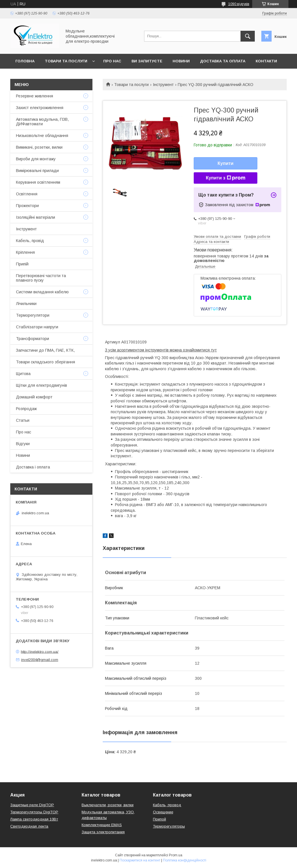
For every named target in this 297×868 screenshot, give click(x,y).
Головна (25, 61)
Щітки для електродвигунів (42, 385)
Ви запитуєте (147, 61)
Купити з (225, 178)
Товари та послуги (66, 61)
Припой (159, 819)
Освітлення (27, 194)
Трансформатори (33, 339)
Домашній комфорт (34, 397)
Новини (181, 61)
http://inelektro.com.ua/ (40, 651)
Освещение (163, 812)
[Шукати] (248, 36)
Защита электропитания (103, 832)
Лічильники (26, 304)
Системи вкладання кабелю (42, 292)
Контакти (266, 61)
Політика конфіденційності (185, 860)
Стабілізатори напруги (37, 327)
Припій (22, 264)
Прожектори (27, 206)
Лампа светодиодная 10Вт (34, 819)
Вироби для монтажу (36, 159)
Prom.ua (176, 855)
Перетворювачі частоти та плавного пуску (41, 278)
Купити (226, 163)
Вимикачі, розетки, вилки (39, 147)
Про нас (112, 61)
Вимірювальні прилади (37, 171)
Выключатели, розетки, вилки (108, 805)
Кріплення (25, 252)
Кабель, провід (30, 241)
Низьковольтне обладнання (42, 136)
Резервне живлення (35, 96)
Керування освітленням (38, 182)
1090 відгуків (239, 4)
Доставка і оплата (33, 467)
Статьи (23, 420)
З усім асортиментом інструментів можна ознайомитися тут (161, 350)
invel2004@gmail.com (40, 660)
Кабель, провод (167, 805)
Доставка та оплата (223, 61)
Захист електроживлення (40, 108)
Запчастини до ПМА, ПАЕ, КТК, (45, 350)
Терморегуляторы (169, 826)
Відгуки (23, 444)
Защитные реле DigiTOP (32, 805)
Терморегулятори (33, 315)
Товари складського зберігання (46, 362)
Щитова (23, 374)
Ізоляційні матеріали (36, 217)
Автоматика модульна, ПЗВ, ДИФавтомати (42, 122)
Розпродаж (26, 409)
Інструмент (163, 85)
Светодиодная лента (29, 826)
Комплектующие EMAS (102, 825)
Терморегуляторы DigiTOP (34, 812)
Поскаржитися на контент (140, 860)
